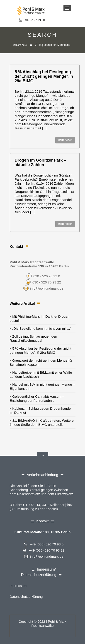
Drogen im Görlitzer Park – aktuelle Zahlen (40, 162)
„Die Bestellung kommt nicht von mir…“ (42, 328)
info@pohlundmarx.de (43, 288)
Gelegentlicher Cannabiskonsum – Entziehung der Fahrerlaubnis (37, 398)
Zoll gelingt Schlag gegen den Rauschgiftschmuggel (33, 338)
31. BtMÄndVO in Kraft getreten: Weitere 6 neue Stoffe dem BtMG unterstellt (42, 422)
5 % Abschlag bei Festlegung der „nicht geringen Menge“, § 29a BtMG (44, 76)
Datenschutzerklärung (26, 597)
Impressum (18, 586)
